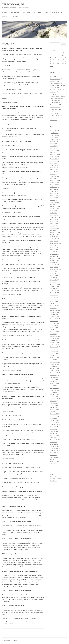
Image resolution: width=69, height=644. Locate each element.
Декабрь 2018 (54, 314)
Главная (5, 13)
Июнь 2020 (53, 276)
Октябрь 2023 (54, 189)
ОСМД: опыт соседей (56, 103)
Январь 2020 (54, 286)
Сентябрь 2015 (54, 399)
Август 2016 (53, 375)
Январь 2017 (54, 364)
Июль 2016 (53, 377)
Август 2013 (53, 453)
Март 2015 (53, 412)
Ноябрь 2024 (54, 161)
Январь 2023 (54, 209)
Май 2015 (53, 407)
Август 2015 (53, 401)
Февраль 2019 (54, 310)
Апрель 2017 (54, 358)
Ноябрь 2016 (54, 368)
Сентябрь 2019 (54, 295)
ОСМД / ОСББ (26, 13)
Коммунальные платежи (57, 85)
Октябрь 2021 (54, 241)
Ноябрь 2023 (54, 187)
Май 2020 (53, 278)
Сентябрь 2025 (54, 139)
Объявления (15, 13)
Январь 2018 (54, 338)
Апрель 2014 (54, 435)
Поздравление (54, 105)
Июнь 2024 (53, 172)
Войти (52, 474)
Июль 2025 (53, 144)
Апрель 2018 (54, 332)
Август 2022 (53, 219)
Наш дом (53, 94)
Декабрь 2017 (54, 340)
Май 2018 (53, 330)
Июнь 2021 (53, 250)
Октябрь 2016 (54, 371)
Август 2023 (53, 193)
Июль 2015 (53, 403)
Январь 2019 (54, 312)
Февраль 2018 (54, 336)
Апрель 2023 (54, 202)
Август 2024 (53, 167)
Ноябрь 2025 (54, 135)
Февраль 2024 (54, 180)
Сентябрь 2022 (54, 217)
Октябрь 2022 (54, 215)
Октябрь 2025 (54, 137)
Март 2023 (53, 204)
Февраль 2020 (54, 284)
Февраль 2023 (54, 206)
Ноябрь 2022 (54, 213)
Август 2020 (53, 271)
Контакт (15, 17)
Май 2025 (53, 148)
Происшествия (54, 109)
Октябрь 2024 (54, 163)
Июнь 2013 (53, 457)
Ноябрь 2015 (54, 394)
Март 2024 (53, 178)
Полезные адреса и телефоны (53, 13)
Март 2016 (53, 386)
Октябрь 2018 (54, 319)
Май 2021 (53, 252)
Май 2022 (53, 226)
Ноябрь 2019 (54, 291)
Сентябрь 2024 (54, 165)
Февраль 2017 (54, 362)
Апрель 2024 (54, 176)
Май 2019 (53, 304)
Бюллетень (5, 17)
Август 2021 (53, 245)
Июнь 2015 (53, 405)
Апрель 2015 (54, 410)
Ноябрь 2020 (54, 265)
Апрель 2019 (54, 306)
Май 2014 (53, 433)
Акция (52, 77)
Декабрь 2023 (54, 185)
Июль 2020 (53, 273)
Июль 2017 (53, 351)
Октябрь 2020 (54, 267)
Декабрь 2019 (54, 289)
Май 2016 (53, 381)
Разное (52, 111)
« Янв (52, 66)
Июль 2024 (53, 170)
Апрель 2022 (54, 228)
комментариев (56, 479)
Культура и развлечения (57, 90)
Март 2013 (53, 464)
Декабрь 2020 (54, 263)
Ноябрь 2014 (54, 420)
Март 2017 (53, 360)
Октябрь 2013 (54, 448)
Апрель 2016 (54, 384)
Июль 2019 (53, 299)
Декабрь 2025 (54, 133)
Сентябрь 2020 (54, 269)
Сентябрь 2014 (54, 425)
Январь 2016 (54, 390)
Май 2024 (53, 174)
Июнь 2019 (53, 301)
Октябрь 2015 (54, 397)
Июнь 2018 (53, 327)
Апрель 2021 (54, 254)
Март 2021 (53, 256)
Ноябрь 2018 (54, 317)
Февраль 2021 (54, 258)
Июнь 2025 (53, 146)
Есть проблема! (54, 83)
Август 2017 (53, 349)
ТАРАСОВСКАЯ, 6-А (13, 4)
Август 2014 (53, 427)
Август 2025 (53, 142)
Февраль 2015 (54, 414)
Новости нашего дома (56, 96)
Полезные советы (55, 107)
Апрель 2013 (54, 461)
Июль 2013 (53, 455)
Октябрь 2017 (54, 345)
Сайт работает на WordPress (10, 641)
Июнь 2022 (53, 224)
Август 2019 (53, 297)
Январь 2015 (54, 416)
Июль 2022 (53, 222)
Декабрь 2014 (54, 418)
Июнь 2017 (53, 353)
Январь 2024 (54, 183)
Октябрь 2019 (54, 293)
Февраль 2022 (54, 232)
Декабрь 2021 (54, 237)
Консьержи (37, 13)
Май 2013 (53, 459)
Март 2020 (53, 282)
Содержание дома (55, 116)
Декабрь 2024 (54, 159)
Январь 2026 (54, 131)
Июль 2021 (53, 247)
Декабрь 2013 (54, 444)
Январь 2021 (54, 260)
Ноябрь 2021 (54, 239)
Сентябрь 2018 (54, 321)
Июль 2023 (53, 196)
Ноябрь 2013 (54, 446)
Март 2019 (53, 308)
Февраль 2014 (54, 440)
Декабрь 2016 (54, 366)
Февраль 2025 (54, 155)
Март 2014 (53, 438)
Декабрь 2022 (54, 211)
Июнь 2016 (53, 379)
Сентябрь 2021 (54, 243)
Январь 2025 (54, 157)
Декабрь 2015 (54, 392)
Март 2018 (53, 334)
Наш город (53, 92)
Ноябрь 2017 (54, 343)
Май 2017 (53, 355)
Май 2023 (53, 200)
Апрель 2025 (54, 150)
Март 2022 (53, 230)
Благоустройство (55, 79)
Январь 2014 (54, 442)
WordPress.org (54, 481)
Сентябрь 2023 (54, 191)
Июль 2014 (53, 429)
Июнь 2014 (53, 431)
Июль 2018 (53, 325)
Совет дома (53, 113)
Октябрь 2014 (54, 422)
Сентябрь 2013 (54, 451)
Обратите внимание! (56, 98)
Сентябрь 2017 (54, 347)
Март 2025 (53, 152)
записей (54, 477)
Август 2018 (53, 323)
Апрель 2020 (54, 280)
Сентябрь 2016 (54, 373)
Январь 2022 (54, 234)
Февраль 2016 (54, 388)
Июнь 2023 (53, 198)
